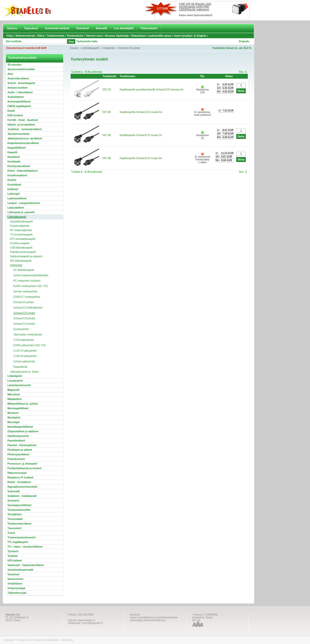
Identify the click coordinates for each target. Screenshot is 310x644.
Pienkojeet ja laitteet (20, 450)
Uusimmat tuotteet (57, 28)
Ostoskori (83, 28)
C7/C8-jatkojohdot (24, 340)
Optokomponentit (18, 436)
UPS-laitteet (15, 561)
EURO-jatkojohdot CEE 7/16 (29, 345)
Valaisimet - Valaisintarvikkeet (26, 565)
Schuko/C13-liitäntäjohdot (28, 308)
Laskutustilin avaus (160, 36)
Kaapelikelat (20, 367)
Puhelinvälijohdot (20, 226)
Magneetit (13, 390)
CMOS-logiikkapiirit (19, 106)
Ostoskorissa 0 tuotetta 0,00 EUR (26, 48)
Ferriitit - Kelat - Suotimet (23, 120)
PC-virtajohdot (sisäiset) (27, 281)
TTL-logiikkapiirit (18, 542)
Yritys (10, 36)
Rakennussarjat (17, 473)
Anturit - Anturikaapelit (21, 83)
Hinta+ (229, 76)
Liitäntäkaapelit (91, 48)
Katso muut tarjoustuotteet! (196, 15)
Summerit (13, 501)
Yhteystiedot (149, 28)
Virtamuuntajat (16, 588)
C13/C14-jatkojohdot (25, 351)
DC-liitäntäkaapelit (24, 270)
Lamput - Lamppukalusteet (24, 203)
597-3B (107, 158)
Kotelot (12, 180)
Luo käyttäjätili (124, 28)
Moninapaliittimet (18, 408)
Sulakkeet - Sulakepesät (22, 496)
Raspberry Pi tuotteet (20, 478)
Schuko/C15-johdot (129, 48)
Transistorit (14, 528)
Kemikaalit (14, 162)
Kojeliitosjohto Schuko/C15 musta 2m (141, 135)
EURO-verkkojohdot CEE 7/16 (31, 286)
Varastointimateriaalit (20, 570)
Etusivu (12, 28)
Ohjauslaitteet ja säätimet (23, 431)
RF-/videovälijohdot (21, 230)
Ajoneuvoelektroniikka (21, 69)
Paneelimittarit (16, 441)
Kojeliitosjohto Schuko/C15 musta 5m (141, 112)
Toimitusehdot (56, 36)
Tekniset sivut (94, 36)
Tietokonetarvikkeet (19, 524)
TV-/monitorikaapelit (21, 235)
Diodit (11, 111)
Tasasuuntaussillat (19, 510)
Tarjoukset (31, 28)
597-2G (107, 90)
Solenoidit (14, 491)
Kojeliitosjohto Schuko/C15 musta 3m (141, 158)
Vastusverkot (15, 579)
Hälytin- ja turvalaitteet (21, 125)
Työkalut (13, 556)
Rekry (41, 36)
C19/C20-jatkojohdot (25, 356)
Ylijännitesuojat (17, 593)
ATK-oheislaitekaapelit (23, 239)
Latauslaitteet (16, 208)
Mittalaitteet (15, 399)
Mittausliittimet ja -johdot (23, 404)
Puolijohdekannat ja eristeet (24, 468)
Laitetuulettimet (17, 198)
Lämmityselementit (19, 385)
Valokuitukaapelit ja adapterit (26, 256)
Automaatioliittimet (19, 102)
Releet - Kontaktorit (19, 482)
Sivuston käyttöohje (117, 36)
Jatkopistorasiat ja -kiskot (24, 372)
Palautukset (138, 36)
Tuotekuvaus (128, 76)
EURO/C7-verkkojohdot (27, 297)
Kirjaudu (244, 41)
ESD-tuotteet (15, 115)
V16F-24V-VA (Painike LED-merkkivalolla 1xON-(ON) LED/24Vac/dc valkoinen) (195, 7)
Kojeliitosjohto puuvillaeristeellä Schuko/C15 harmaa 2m (152, 90)
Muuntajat (13, 422)
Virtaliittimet (15, 584)
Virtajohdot (109, 48)
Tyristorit (13, 551)
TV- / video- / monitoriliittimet (25, 547)
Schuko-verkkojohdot (25, 292)
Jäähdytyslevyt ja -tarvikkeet (25, 139)
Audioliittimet (16, 97)
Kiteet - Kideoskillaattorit (23, 171)
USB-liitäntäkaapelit (21, 248)
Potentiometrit (16, 459)
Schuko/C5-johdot (24, 302)
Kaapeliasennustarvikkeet (23, 143)
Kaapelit (12, 152)
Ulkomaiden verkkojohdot (28, 335)
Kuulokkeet (14, 185)
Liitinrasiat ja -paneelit (21, 212)
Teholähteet (14, 514)
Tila (202, 76)
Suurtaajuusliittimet (19, 505)
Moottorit (13, 413)
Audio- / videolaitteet (20, 92)
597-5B (107, 112)
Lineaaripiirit (15, 381)
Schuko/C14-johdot (24, 324)
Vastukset (13, 574)
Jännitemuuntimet (18, 134)
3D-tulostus (14, 65)
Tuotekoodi (109, 76)
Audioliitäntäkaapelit (21, 222)
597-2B (107, 135)
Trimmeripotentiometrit (21, 538)
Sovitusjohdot (21, 329)
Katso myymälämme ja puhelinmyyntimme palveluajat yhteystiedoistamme (154, 619)
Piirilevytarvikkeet (18, 454)
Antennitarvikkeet (18, 79)
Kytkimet (13, 189)
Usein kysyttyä (183, 36)
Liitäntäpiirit (15, 376)
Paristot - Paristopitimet (22, 445)
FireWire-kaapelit (20, 243)
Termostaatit (15, 519)
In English (200, 36)
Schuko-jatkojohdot (24, 361)
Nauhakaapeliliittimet (20, 427)
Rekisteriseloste (25, 36)
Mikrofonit (14, 395)
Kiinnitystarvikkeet (19, 166)
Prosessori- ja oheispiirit (22, 464)
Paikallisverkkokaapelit (23, 252)
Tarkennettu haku (87, 41)
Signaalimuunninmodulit (22, 487)
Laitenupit (14, 194)
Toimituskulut (75, 36)
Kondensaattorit (17, 175)
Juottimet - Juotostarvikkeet (24, 129)
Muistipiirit (14, 418)
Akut (10, 74)
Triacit (11, 533)
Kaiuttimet (14, 157)
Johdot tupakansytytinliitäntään (31, 275)
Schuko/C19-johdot (24, 318)
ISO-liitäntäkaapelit (21, 261)
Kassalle (101, 28)
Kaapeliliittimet (17, 148)
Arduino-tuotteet (17, 88)
